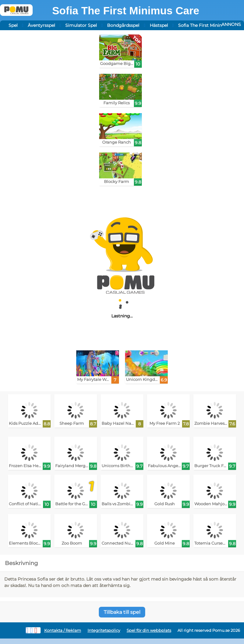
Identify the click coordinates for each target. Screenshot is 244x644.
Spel (13, 25)
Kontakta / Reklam (63, 630)
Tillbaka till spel (122, 612)
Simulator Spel (81, 25)
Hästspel (159, 25)
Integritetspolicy (104, 630)
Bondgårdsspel (123, 25)
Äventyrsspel (41, 25)
